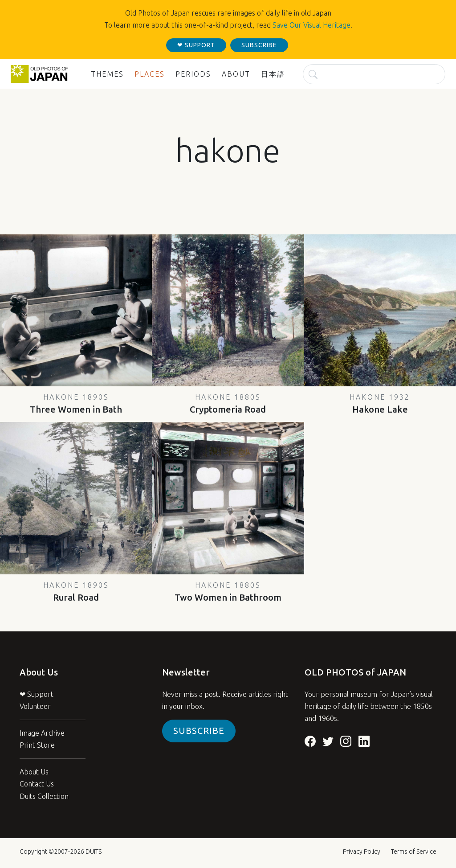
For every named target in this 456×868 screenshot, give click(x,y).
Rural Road (76, 592)
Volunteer (35, 706)
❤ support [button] (196, 45)
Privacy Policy (362, 852)
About (236, 74)
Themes (107, 74)
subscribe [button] (259, 45)
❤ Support (37, 694)
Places (150, 74)
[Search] (374, 74)
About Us (34, 772)
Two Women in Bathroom (228, 592)
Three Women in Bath (76, 404)
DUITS (94, 852)
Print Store (37, 745)
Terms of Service (414, 852)
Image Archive (42, 733)
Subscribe (199, 731)
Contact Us (37, 784)
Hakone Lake (380, 404)
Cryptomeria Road (228, 404)
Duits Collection (44, 796)
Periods (193, 74)
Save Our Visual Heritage (311, 25)
